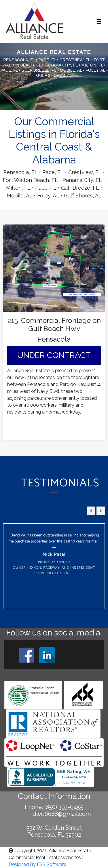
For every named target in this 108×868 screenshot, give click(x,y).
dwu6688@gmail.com (54, 814)
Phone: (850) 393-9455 (54, 807)
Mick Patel (54, 554)
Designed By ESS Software (37, 864)
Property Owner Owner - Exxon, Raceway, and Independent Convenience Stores (54, 568)
